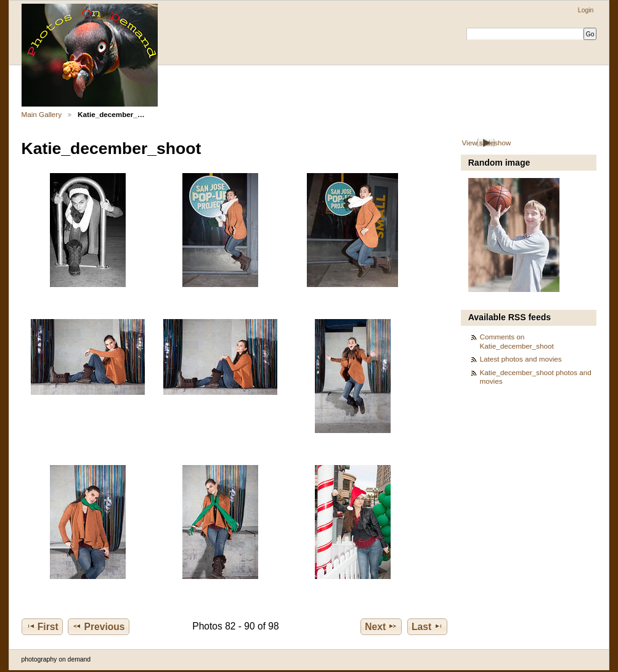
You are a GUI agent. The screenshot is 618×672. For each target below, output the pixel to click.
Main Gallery (42, 114)
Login (586, 10)
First (42, 626)
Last (427, 626)
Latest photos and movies (521, 359)
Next (381, 626)
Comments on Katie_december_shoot (517, 341)
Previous (98, 626)
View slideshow (486, 143)
